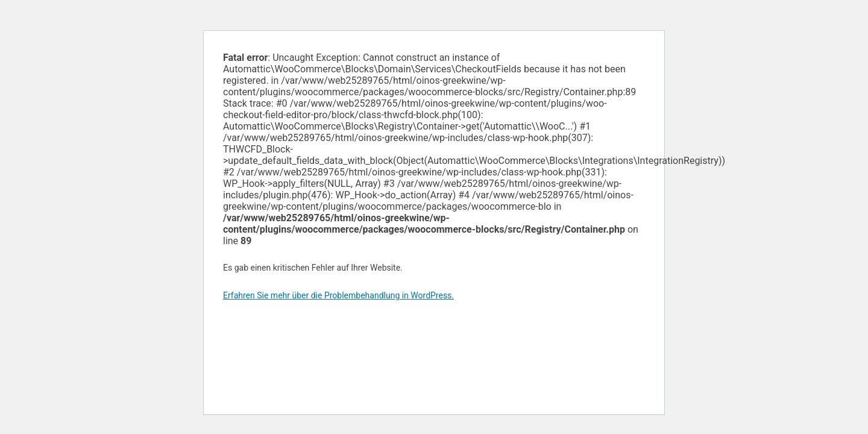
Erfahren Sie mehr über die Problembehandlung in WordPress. (338, 295)
